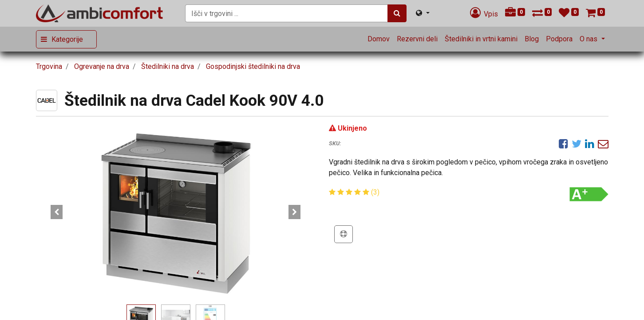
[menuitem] (379, 39)
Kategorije (67, 39)
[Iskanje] (397, 13)
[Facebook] (563, 144)
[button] (57, 212)
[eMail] (603, 144)
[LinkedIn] (590, 144)
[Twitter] (577, 144)
